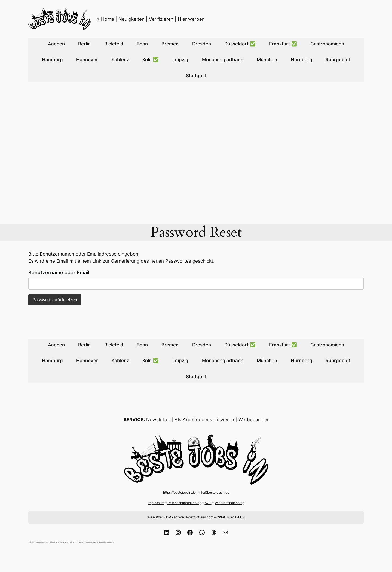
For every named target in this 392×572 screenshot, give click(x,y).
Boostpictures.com (199, 517)
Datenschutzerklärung (184, 503)
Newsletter (158, 420)
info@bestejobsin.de (214, 492)
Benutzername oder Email (59, 273)
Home (108, 19)
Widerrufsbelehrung (230, 503)
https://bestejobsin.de (179, 492)
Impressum (156, 503)
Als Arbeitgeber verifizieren (204, 420)
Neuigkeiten (131, 19)
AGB (208, 503)
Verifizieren (161, 19)
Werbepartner (254, 420)
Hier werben (191, 19)
